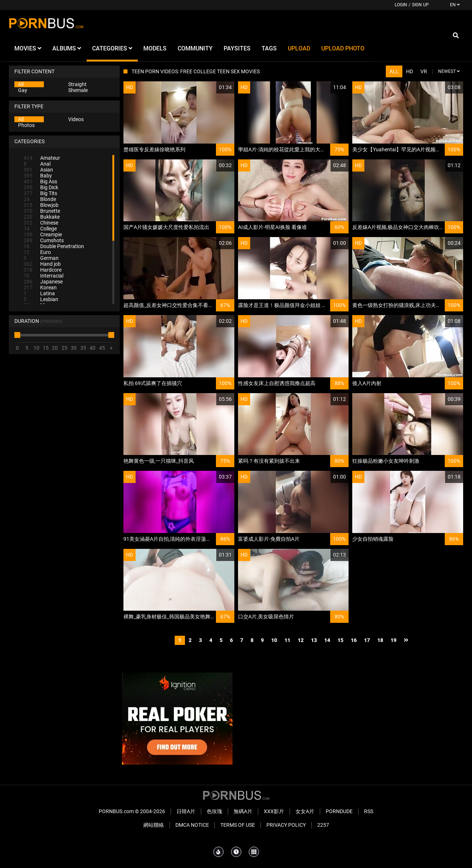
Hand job (42, 264)
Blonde (40, 199)
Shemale (78, 90)
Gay (23, 90)
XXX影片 (274, 811)
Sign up (420, 5)
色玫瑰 (214, 811)
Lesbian (41, 299)
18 (380, 640)
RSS (369, 811)
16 (354, 640)
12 (301, 640)
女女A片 (305, 811)
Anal (37, 164)
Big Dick (41, 187)
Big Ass (40, 181)
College (40, 229)
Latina (39, 293)
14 (327, 640)
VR (424, 71)
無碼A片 (243, 811)
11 (287, 640)
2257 (323, 825)
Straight (77, 84)
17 (367, 640)
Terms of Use (238, 825)
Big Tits (40, 193)
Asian (38, 170)
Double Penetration (54, 246)
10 (274, 640)
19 (394, 640)
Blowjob (41, 205)
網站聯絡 (154, 825)
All (21, 84)
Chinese (41, 223)
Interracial (43, 276)
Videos (76, 119)
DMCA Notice (192, 825)
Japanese (43, 282)
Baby (38, 176)
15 (340, 640)
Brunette (42, 211)
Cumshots (44, 240)
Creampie (43, 234)
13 (314, 640)
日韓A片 (186, 811)
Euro (37, 252)
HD (410, 71)
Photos (26, 125)
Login (401, 5)
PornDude (339, 811)
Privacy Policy (286, 825)
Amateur (42, 158)
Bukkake (42, 217)
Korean (40, 287)
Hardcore (43, 270)
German (41, 258)
